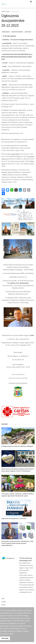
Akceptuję (5, 638)
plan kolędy (28, 32)
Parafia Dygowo (6, 32)
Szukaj (4, 602)
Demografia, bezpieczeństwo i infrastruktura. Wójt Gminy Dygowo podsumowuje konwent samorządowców (17, 543)
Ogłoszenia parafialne (17, 32)
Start (3, 598)
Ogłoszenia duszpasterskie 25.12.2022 (13, 21)
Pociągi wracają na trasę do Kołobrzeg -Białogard (17, 446)
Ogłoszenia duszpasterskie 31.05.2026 (14, 518)
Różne (4, 605)
